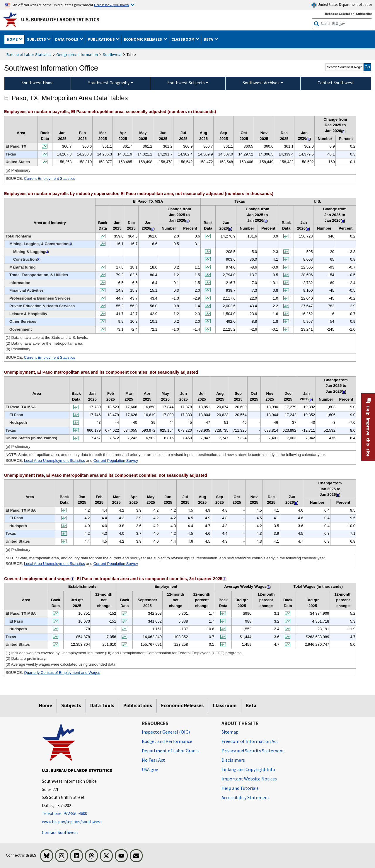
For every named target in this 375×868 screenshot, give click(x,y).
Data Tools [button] (67, 39)
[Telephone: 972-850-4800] (87, 814)
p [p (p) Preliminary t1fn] (309, 139)
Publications (138, 705)
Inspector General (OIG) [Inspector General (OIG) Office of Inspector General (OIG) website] (166, 732)
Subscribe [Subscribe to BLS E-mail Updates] (364, 14)
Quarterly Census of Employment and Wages (62, 673)
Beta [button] (209, 39)
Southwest (112, 54)
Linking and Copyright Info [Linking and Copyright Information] (248, 769)
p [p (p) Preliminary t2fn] (152, 229)
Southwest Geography (109, 83)
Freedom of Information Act (250, 741)
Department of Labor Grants (171, 751)
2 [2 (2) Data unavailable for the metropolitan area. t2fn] (47, 252)
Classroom (225, 705)
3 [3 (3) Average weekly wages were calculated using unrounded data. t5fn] (269, 587)
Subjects (71, 705)
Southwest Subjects (186, 83)
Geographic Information (77, 54)
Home (46, 705)
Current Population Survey (116, 461)
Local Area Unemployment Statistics (54, 461)
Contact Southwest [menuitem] (336, 83)
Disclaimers (233, 760)
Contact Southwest (60, 832)
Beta (251, 705)
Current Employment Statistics (50, 178)
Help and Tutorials (240, 788)
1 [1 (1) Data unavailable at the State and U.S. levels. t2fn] (70, 244)
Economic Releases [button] (143, 39)
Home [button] (13, 39)
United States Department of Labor (342, 5)
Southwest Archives (261, 83)
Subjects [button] (37, 39)
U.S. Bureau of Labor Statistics (60, 20)
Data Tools (102, 705)
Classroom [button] (183, 39)
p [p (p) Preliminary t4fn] (296, 503)
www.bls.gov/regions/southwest (72, 822)
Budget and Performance (167, 741)
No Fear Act (153, 760)
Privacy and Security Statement (253, 751)
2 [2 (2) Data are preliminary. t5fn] (224, 579)
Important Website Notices (249, 779)
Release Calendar (339, 14)
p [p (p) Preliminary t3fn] (311, 399)
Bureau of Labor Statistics (29, 54)
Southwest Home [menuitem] (37, 83)
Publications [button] (102, 39)
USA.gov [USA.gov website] (150, 769)
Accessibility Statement (246, 797)
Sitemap (230, 732)
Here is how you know (111, 5)
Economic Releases (182, 705)
